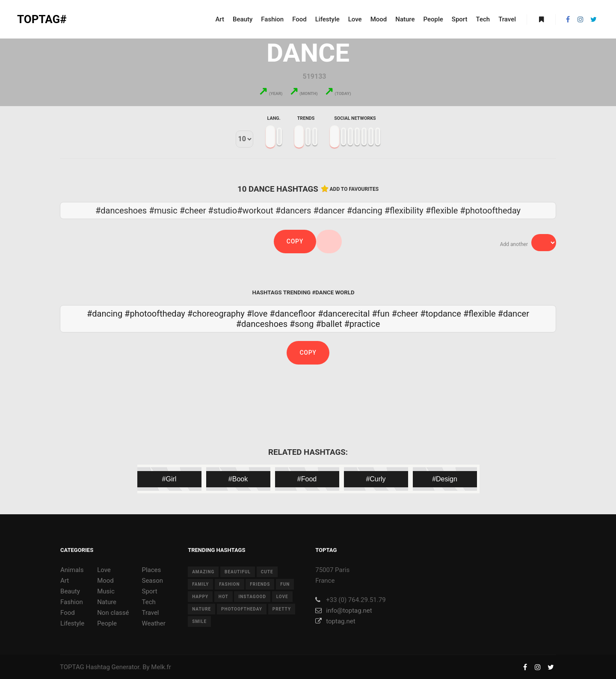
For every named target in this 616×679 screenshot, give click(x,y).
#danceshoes (262, 324)
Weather (153, 623)
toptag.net (335, 621)
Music (106, 591)
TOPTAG (72, 667)
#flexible (480, 314)
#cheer (405, 314)
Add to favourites (354, 189)
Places (151, 570)
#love (257, 314)
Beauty (70, 591)
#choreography (216, 314)
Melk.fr (161, 667)
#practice (362, 324)
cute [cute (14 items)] (267, 572)
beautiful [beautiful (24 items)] (238, 572)
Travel (150, 613)
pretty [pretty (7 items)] (282, 609)
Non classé (113, 613)
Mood (105, 581)
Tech (148, 602)
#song (302, 324)
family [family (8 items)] (200, 584)
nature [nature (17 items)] (201, 609)
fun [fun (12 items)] (285, 584)
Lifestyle (72, 623)
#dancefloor (293, 314)
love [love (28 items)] (282, 597)
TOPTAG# (42, 19)
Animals (72, 570)
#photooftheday (155, 314)
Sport (149, 591)
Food (68, 613)
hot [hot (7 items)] (224, 597)
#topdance (441, 314)
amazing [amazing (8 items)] (203, 572)
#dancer (514, 314)
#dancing (105, 314)
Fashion (72, 602)
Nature (107, 602)
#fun (381, 314)
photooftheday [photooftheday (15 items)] (242, 609)
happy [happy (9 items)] (200, 597)
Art (65, 581)
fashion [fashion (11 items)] (229, 584)
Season (152, 581)
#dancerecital (344, 314)
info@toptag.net (344, 611)
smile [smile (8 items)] (199, 621)
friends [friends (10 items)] (260, 584)
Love (104, 570)
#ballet (329, 324)
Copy (295, 241)
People (107, 623)
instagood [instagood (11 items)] (252, 597)
